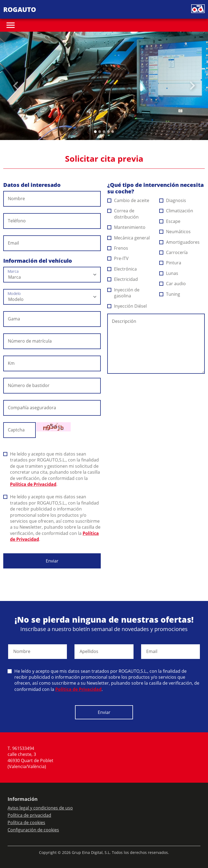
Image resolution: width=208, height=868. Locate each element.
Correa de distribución (123, 214)
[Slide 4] (113, 132)
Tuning (170, 294)
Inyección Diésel (127, 306)
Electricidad (123, 279)
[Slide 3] (108, 132)
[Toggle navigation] (11, 25)
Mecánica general (129, 238)
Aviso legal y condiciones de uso (40, 808)
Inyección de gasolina (123, 293)
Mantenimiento (126, 227)
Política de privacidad (29, 815)
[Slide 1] (100, 132)
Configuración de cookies (33, 830)
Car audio (173, 284)
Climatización (176, 211)
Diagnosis (173, 200)
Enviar (52, 561)
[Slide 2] (104, 132)
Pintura (170, 263)
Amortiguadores (180, 242)
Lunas (169, 273)
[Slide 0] (95, 132)
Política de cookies (26, 823)
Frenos (118, 248)
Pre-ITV (118, 258)
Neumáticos (175, 232)
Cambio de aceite (128, 200)
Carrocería (174, 252)
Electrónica (122, 269)
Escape (170, 221)
